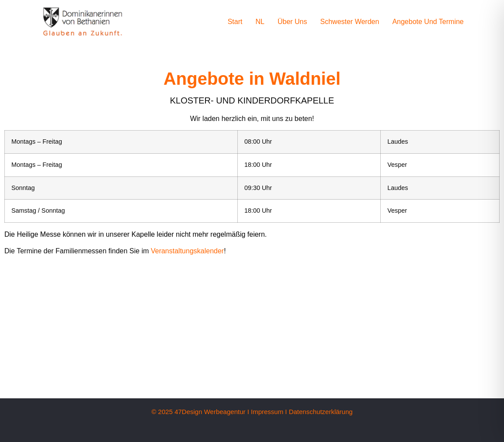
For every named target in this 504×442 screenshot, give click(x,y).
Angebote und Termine (428, 22)
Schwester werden (350, 22)
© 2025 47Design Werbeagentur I (200, 412)
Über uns (292, 22)
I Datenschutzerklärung (319, 412)
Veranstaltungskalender (187, 251)
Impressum (267, 412)
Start (235, 22)
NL (260, 22)
